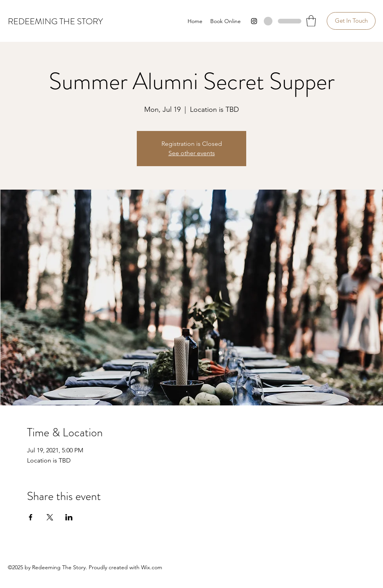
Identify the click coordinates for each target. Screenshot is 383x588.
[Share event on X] (50, 517)
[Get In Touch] (351, 21)
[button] (311, 21)
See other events (192, 153)
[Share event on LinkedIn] (69, 517)
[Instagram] (254, 21)
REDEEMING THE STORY (55, 21)
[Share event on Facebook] (31, 517)
